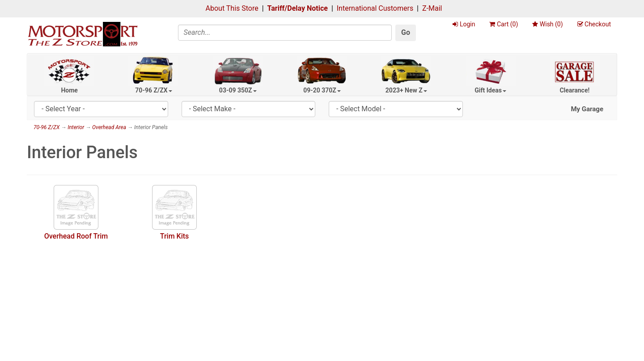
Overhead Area (109, 127)
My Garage (587, 109)
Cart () (504, 24)
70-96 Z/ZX (153, 90)
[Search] (285, 33)
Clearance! (574, 90)
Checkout (594, 24)
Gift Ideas (490, 90)
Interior (76, 127)
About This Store (232, 8)
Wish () (547, 24)
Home (69, 90)
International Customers (375, 8)
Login (464, 24)
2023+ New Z (406, 90)
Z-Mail (432, 8)
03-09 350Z (238, 90)
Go (406, 32)
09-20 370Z (322, 90)
